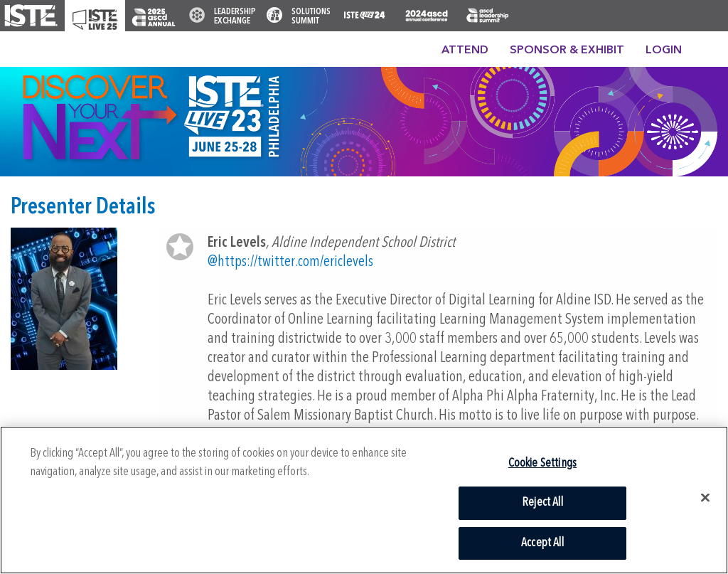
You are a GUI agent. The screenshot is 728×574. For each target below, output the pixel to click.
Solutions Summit (311, 16)
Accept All (542, 543)
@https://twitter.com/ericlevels (290, 262)
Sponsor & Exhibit (567, 51)
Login (664, 51)
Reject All (542, 503)
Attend (465, 51)
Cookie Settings (543, 463)
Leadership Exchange (235, 16)
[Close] (705, 498)
